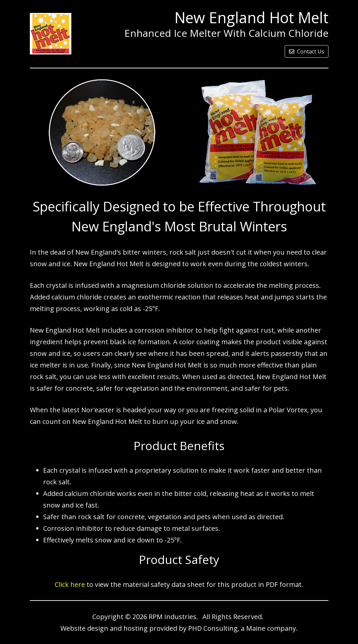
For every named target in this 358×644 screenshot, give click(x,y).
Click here (70, 584)
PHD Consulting (213, 628)
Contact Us (307, 51)
